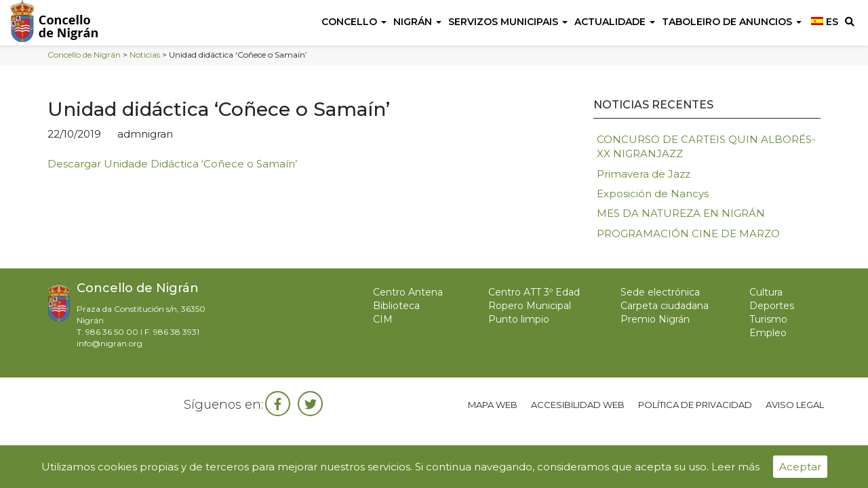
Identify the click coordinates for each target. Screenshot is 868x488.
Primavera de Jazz (644, 174)
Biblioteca (396, 306)
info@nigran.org (110, 343)
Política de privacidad (695, 405)
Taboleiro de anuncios (732, 22)
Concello (354, 22)
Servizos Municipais (508, 22)
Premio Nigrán (655, 319)
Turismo (768, 319)
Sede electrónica (660, 292)
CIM (383, 319)
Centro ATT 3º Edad (534, 292)
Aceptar (800, 467)
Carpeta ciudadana (665, 306)
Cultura (766, 292)
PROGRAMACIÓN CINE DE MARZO (688, 233)
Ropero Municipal (530, 306)
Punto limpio (519, 319)
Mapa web (493, 405)
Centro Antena (408, 292)
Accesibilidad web (578, 405)
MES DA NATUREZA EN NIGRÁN (681, 213)
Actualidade (615, 22)
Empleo (768, 333)
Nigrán (417, 22)
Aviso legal (795, 405)
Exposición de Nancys (653, 194)
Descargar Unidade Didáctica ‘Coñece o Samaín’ (172, 164)
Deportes (772, 306)
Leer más (735, 467)
